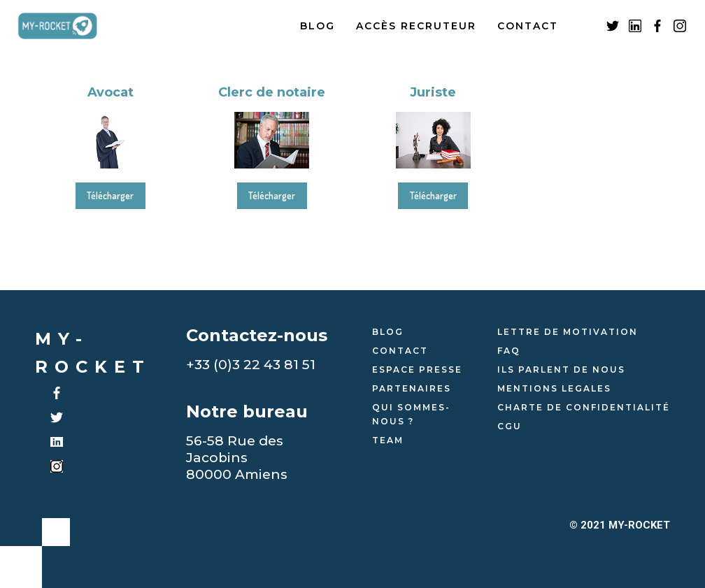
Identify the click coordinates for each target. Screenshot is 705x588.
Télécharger (110, 195)
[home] (68, 26)
